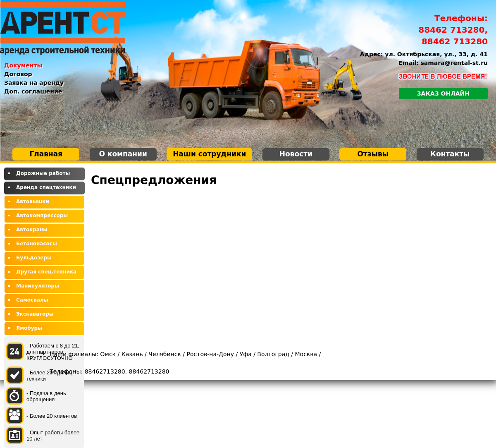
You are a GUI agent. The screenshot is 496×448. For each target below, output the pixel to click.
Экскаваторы (35, 314)
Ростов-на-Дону (210, 354)
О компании (123, 154)
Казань (132, 354)
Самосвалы (32, 300)
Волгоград (273, 354)
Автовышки (33, 201)
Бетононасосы (37, 244)
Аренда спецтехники (46, 187)
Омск (108, 354)
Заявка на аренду (34, 83)
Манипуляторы (38, 286)
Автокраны (32, 230)
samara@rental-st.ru (454, 63)
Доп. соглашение (33, 91)
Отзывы (373, 154)
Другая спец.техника (46, 272)
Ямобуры (29, 328)
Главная (46, 154)
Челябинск (165, 354)
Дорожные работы (43, 173)
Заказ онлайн (443, 93)
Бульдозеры (34, 258)
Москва (306, 354)
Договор (18, 74)
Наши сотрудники (209, 154)
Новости (296, 154)
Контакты (450, 154)
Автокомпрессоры (42, 216)
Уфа (246, 354)
